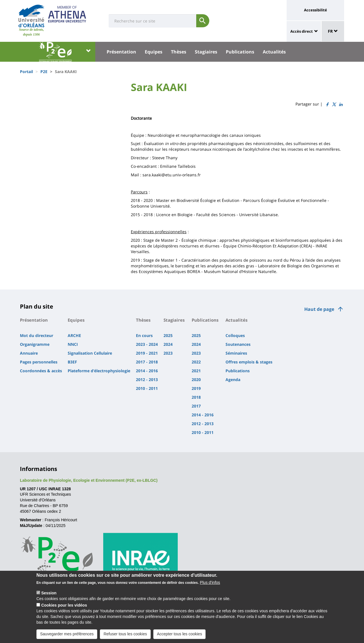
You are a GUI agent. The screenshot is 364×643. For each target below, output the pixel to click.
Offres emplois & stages (249, 362)
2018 (196, 397)
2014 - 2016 (147, 371)
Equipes (154, 52)
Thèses (179, 52)
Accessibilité (316, 10)
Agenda (233, 380)
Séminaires (236, 353)
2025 (168, 335)
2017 (196, 406)
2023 (168, 353)
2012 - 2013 (147, 380)
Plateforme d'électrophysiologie (99, 371)
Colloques (235, 335)
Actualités (274, 52)
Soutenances (238, 344)
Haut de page (319, 309)
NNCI (73, 344)
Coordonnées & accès (41, 371)
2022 (196, 362)
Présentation (121, 52)
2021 (196, 371)
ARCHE (74, 335)
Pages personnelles (39, 362)
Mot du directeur (37, 335)
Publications (240, 52)
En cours (144, 335)
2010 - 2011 (147, 388)
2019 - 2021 (147, 353)
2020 (196, 380)
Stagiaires (206, 52)
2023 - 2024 (147, 344)
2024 (168, 344)
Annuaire (29, 353)
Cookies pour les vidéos (64, 609)
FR (333, 31)
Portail (26, 72)
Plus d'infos (210, 587)
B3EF (72, 362)
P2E (44, 72)
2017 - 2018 (147, 362)
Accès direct (302, 31)
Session (49, 597)
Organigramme (35, 344)
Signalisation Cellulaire (90, 353)
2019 (196, 388)
